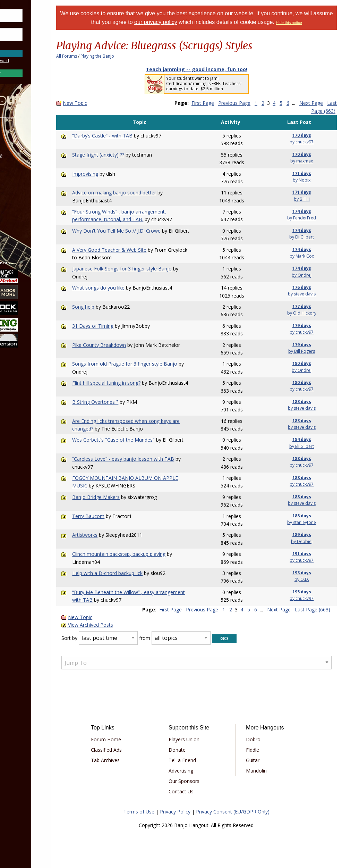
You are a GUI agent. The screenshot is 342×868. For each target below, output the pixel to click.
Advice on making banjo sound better (140, 193)
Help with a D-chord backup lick (133, 573)
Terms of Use (152, 812)
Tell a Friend (200, 760)
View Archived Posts (114, 625)
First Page (229, 103)
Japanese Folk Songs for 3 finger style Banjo (148, 269)
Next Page (279, 610)
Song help (109, 307)
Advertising (198, 771)
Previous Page (261, 103)
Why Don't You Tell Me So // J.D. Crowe (142, 231)
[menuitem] (39, 137)
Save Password (26, 45)
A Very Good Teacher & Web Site (135, 250)
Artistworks (111, 535)
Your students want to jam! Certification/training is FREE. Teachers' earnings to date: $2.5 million (217, 84)
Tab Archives (130, 760)
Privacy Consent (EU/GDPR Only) (246, 812)
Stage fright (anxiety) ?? (124, 155)
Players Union (201, 739)
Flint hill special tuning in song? (132, 383)
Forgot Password (39, 61)
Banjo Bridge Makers (122, 497)
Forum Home (131, 739)
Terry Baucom (114, 516)
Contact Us (198, 791)
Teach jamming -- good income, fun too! (210, 69)
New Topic (102, 103)
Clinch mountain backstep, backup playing (145, 554)
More (22, 211)
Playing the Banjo (124, 56)
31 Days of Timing (119, 326)
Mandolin (266, 771)
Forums (25, 137)
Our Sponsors (201, 781)
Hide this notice (318, 23)
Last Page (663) (318, 111)
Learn (23, 174)
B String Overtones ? (121, 402)
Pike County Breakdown (125, 345)
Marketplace (32, 156)
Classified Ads (131, 750)
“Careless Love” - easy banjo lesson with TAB (149, 459)
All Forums (94, 56)
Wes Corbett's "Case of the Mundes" (139, 440)
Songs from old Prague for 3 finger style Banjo (151, 364)
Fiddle (262, 750)
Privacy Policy (189, 812)
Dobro (263, 739)
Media (24, 193)
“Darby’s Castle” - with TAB (128, 136)
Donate (194, 750)
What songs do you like (124, 288)
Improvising (111, 174)
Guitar (262, 760)
